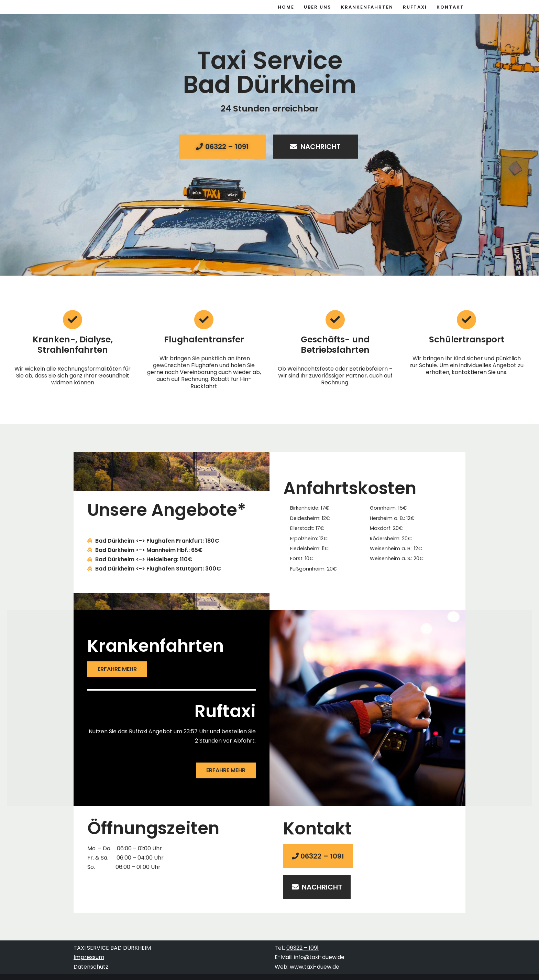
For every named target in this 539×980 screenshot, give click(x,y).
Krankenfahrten (367, 7)
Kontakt (450, 7)
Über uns (318, 7)
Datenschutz (91, 967)
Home (286, 7)
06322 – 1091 (302, 948)
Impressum (89, 957)
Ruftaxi (415, 7)
